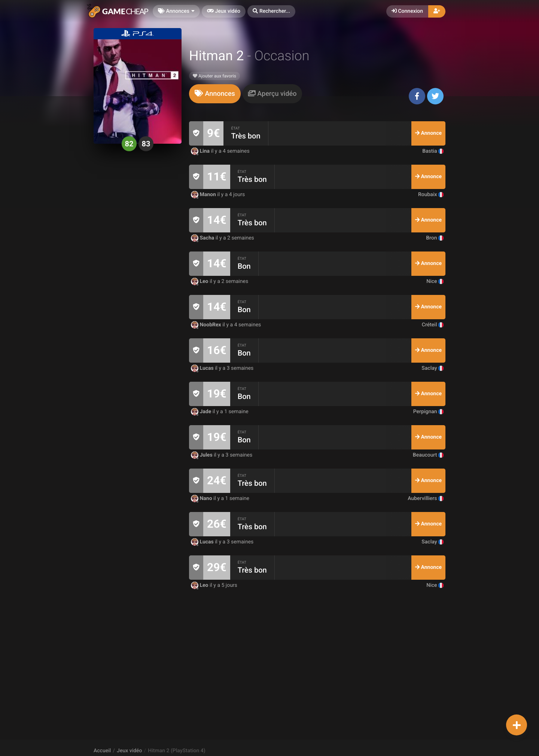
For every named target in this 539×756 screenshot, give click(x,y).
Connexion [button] (407, 11)
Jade (202, 412)
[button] (271, 11)
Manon (204, 195)
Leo (200, 281)
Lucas (203, 368)
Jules (202, 455)
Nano (202, 499)
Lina (201, 151)
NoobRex (207, 325)
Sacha (203, 238)
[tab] (215, 94)
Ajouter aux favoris (214, 76)
